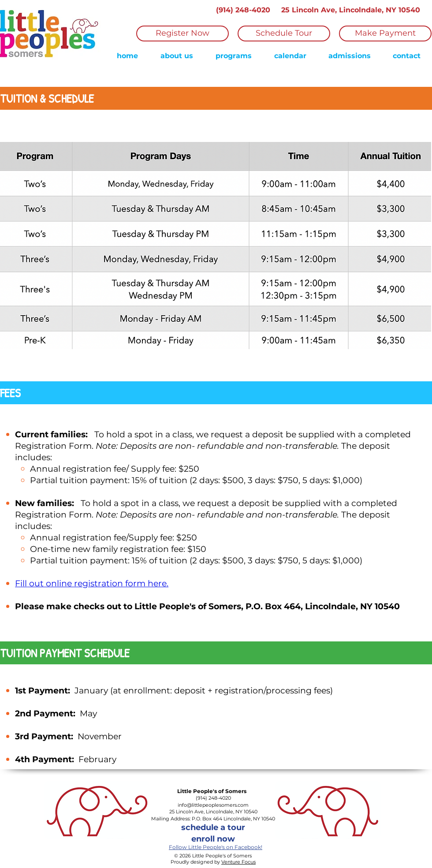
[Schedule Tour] (284, 34)
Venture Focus (238, 862)
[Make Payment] (385, 34)
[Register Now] (182, 34)
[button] (233, 56)
